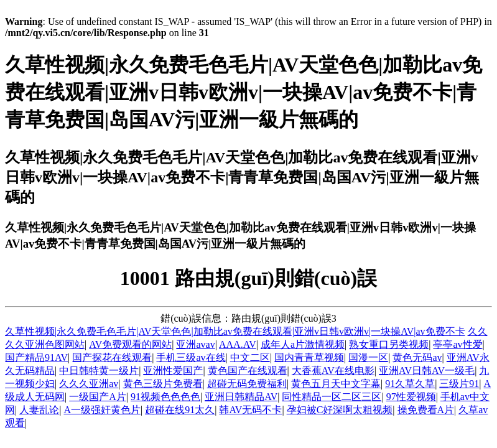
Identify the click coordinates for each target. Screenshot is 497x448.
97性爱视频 (411, 397)
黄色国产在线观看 (248, 371)
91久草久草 (410, 384)
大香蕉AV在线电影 (333, 371)
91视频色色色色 (165, 397)
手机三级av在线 (191, 357)
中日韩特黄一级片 (99, 371)
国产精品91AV (36, 357)
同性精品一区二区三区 (332, 397)
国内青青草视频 (309, 357)
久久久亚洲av (89, 384)
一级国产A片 (98, 397)
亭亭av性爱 (458, 344)
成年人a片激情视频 (303, 344)
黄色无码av (417, 357)
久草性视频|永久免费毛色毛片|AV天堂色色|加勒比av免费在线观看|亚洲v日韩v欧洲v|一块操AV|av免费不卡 (235, 331)
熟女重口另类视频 (389, 344)
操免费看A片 (426, 410)
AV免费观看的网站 (130, 344)
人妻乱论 (39, 410)
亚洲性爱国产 (173, 371)
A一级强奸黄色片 (102, 410)
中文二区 (250, 357)
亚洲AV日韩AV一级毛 (427, 371)
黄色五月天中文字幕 (336, 384)
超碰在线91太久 (180, 410)
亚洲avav (195, 344)
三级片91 (459, 384)
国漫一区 (368, 357)
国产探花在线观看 (112, 357)
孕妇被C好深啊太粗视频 (340, 410)
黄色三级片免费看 (163, 384)
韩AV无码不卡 (250, 410)
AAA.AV (238, 344)
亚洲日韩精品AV (241, 397)
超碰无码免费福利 (247, 384)
